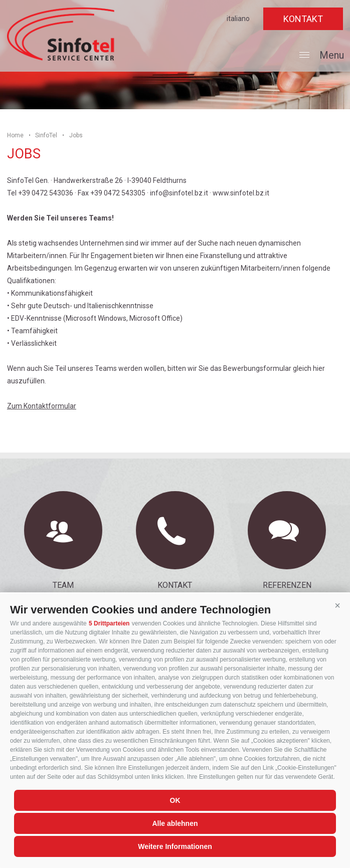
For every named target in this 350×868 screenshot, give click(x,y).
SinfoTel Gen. (61, 34)
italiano (238, 19)
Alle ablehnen (175, 823)
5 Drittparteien (109, 623)
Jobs (76, 135)
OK (175, 800)
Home (15, 135)
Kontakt (303, 19)
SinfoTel (46, 135)
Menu (322, 57)
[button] (337, 606)
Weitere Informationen (175, 846)
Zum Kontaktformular (42, 406)
